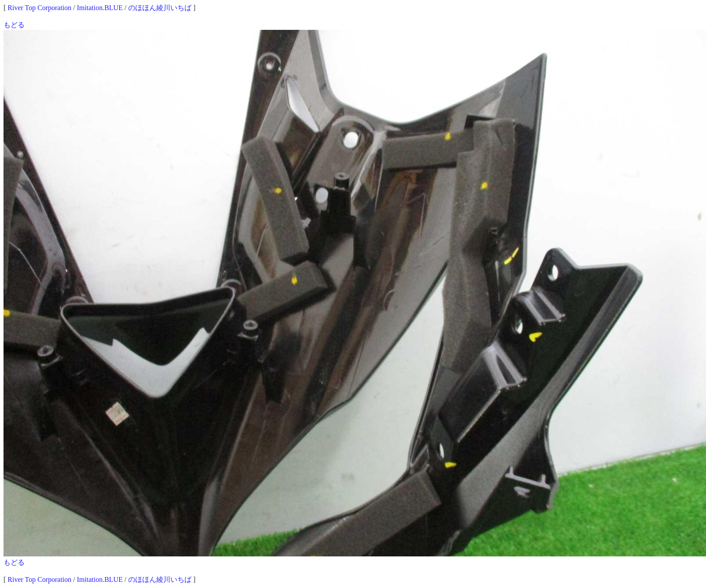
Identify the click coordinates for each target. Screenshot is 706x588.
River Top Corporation (39, 8)
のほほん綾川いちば (160, 8)
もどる (14, 25)
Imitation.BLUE (100, 8)
